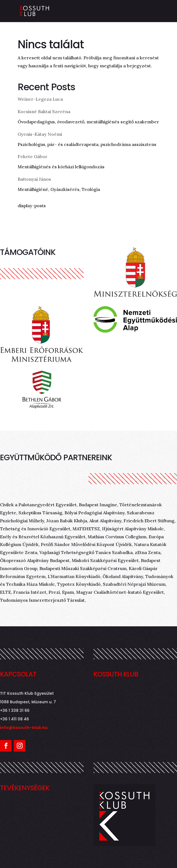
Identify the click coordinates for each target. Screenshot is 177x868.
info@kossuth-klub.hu (24, 728)
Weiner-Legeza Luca (40, 99)
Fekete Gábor (33, 156)
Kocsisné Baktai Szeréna (44, 111)
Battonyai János (34, 179)
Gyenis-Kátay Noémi (40, 134)
